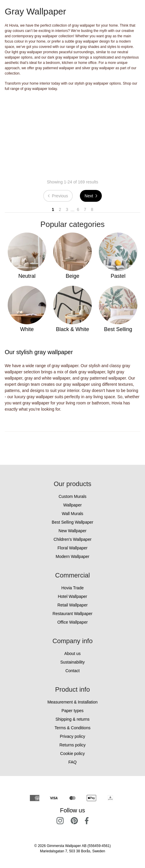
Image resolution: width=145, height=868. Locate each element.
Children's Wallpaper (72, 539)
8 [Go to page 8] (92, 209)
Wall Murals (73, 514)
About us (72, 654)
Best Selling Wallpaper (72, 522)
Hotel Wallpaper (72, 596)
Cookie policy (72, 754)
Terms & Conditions (72, 728)
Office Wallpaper (73, 622)
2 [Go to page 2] (60, 209)
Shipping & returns (72, 719)
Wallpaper (73, 505)
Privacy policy (72, 736)
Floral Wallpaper (72, 548)
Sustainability (73, 662)
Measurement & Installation (72, 702)
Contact (72, 671)
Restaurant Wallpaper (73, 614)
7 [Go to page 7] (85, 209)
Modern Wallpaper (72, 556)
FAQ (72, 762)
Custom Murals (72, 496)
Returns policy (73, 745)
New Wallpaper (72, 531)
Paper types (73, 711)
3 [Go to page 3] (67, 209)
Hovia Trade (72, 588)
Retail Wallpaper (72, 605)
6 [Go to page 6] (78, 209)
